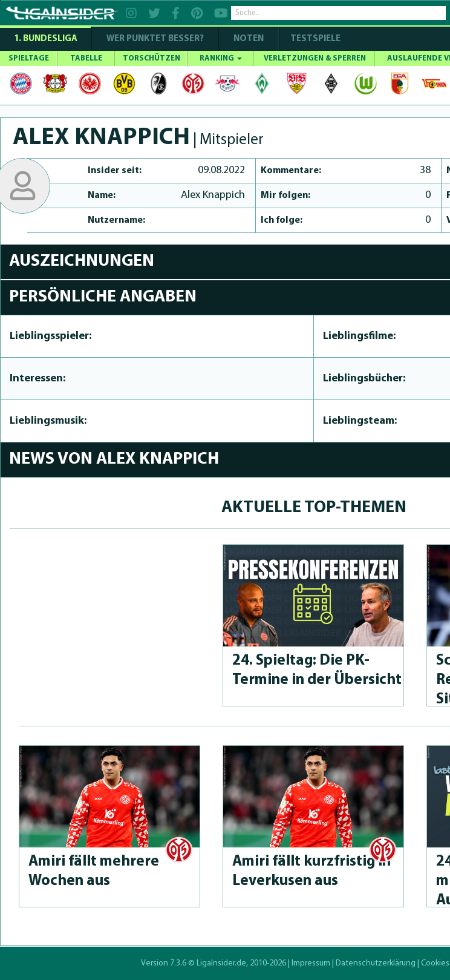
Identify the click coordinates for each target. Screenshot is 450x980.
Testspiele (315, 39)
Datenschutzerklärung (376, 963)
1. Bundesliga (46, 39)
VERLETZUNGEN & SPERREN (315, 58)
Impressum (311, 963)
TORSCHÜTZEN (152, 58)
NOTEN (249, 39)
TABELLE (86, 58)
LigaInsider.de (221, 963)
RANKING (221, 58)
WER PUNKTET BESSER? (155, 39)
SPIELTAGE (29, 58)
